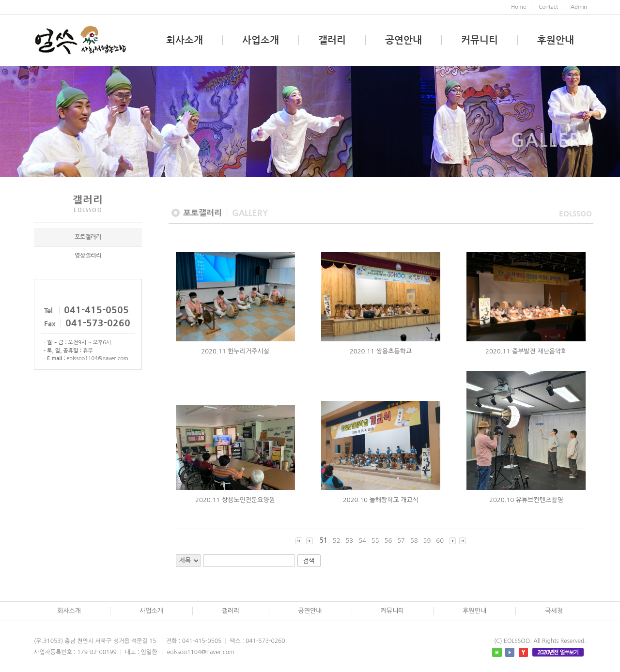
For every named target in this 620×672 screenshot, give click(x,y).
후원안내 (556, 40)
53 (349, 541)
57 (401, 541)
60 (440, 541)
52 (337, 541)
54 (362, 541)
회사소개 (185, 40)
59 (427, 541)
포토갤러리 (88, 237)
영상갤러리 (88, 256)
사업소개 (261, 40)
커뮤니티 (480, 40)
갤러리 (332, 40)
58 (414, 541)
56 (388, 541)
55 (375, 541)
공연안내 (403, 40)
